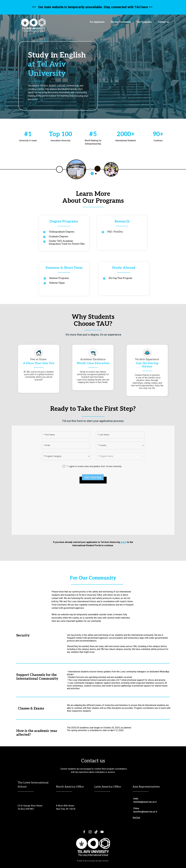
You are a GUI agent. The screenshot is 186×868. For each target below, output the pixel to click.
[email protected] (26, 799)
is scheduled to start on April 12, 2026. (105, 730)
